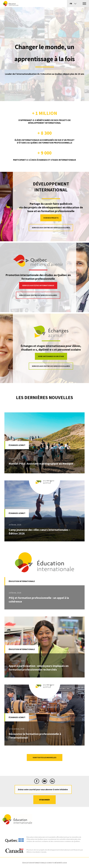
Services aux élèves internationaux (38, 285)
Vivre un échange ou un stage (51, 356)
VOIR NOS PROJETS (51, 218)
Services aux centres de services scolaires (51, 228)
